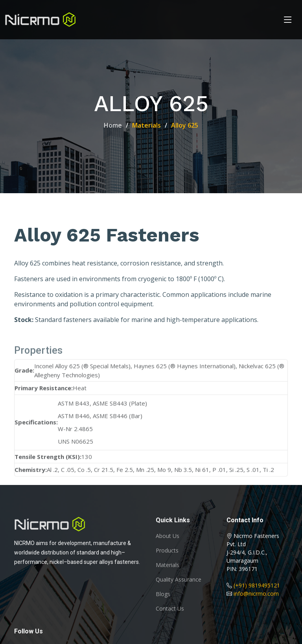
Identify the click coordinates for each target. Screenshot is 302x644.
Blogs (163, 594)
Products (167, 551)
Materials (168, 565)
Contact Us (170, 609)
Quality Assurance (179, 580)
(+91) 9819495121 (257, 585)
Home (113, 125)
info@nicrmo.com (256, 594)
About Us (168, 536)
